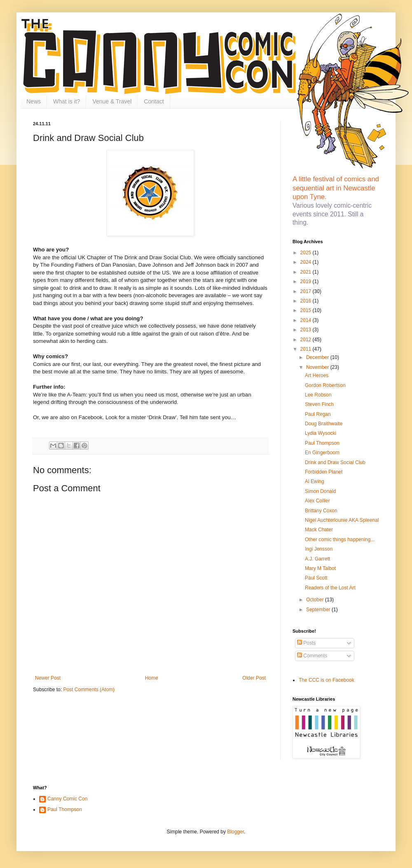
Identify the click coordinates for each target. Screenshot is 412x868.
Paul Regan (318, 414)
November (318, 367)
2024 (307, 262)
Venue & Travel (112, 101)
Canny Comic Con (67, 799)
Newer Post (48, 678)
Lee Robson (318, 395)
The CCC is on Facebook (327, 680)
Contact (154, 101)
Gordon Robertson (325, 385)
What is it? (67, 101)
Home (152, 678)
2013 (307, 330)
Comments (312, 656)
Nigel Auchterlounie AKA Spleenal (342, 520)
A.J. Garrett (317, 559)
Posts (306, 643)
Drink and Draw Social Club (335, 462)
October (316, 600)
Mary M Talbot (320, 568)
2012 (307, 340)
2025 (307, 253)
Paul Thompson (322, 443)
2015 (307, 310)
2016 (307, 301)
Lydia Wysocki (321, 433)
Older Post (254, 678)
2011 (307, 349)
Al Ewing (315, 481)
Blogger (235, 832)
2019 (307, 282)
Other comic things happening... (340, 540)
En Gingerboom (322, 453)
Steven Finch (319, 404)
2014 (307, 320)
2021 (307, 272)
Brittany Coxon (321, 511)
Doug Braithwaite (324, 424)
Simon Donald (320, 491)
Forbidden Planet (324, 472)
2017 (307, 291)
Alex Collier (317, 501)
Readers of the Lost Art (330, 588)
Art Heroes (317, 375)
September (319, 610)
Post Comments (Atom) (89, 690)
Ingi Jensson (319, 549)
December (318, 357)
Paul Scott (316, 578)
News (34, 101)
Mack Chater (319, 530)
